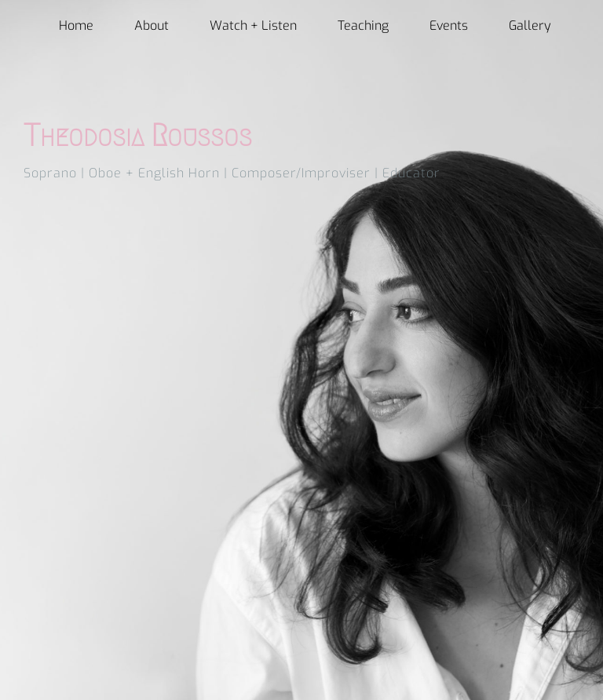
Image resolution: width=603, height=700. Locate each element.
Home (76, 26)
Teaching (363, 26)
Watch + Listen (253, 26)
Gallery (530, 26)
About (152, 26)
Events (449, 26)
